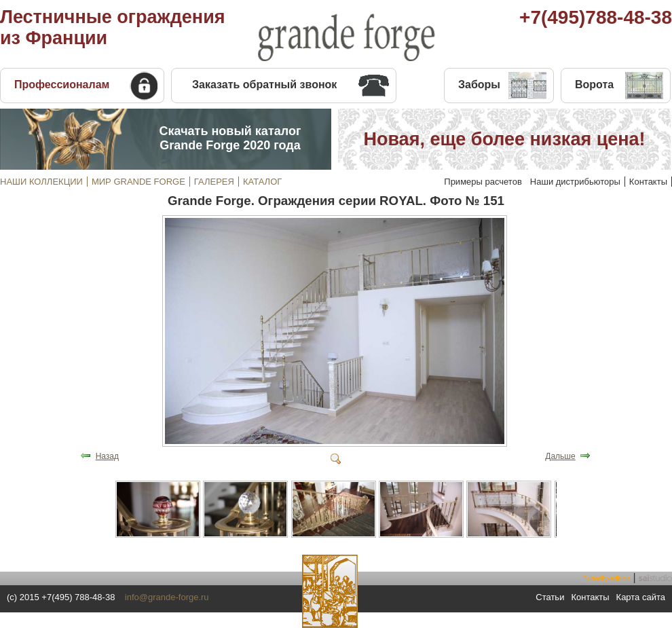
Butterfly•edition (606, 579)
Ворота (594, 85)
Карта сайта (641, 597)
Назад (107, 456)
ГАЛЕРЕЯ (214, 182)
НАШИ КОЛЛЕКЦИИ (41, 182)
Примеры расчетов (483, 182)
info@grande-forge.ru (167, 597)
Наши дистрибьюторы (575, 182)
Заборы (479, 85)
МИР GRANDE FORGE (138, 182)
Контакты (648, 182)
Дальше (560, 456)
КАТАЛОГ (262, 182)
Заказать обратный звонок (264, 85)
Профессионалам (62, 85)
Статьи (550, 597)
